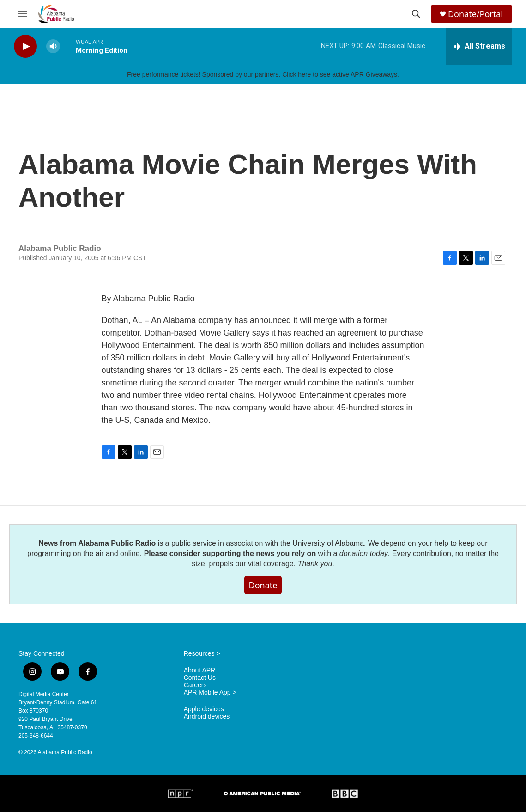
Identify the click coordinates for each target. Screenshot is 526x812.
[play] (25, 46)
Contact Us (200, 678)
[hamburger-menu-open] (23, 14)
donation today (364, 553)
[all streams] (479, 46)
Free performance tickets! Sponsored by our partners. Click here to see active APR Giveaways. (263, 74)
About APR (200, 670)
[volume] (53, 46)
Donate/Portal (475, 14)
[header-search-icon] (416, 14)
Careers (195, 685)
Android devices (207, 717)
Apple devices (204, 709)
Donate (263, 585)
